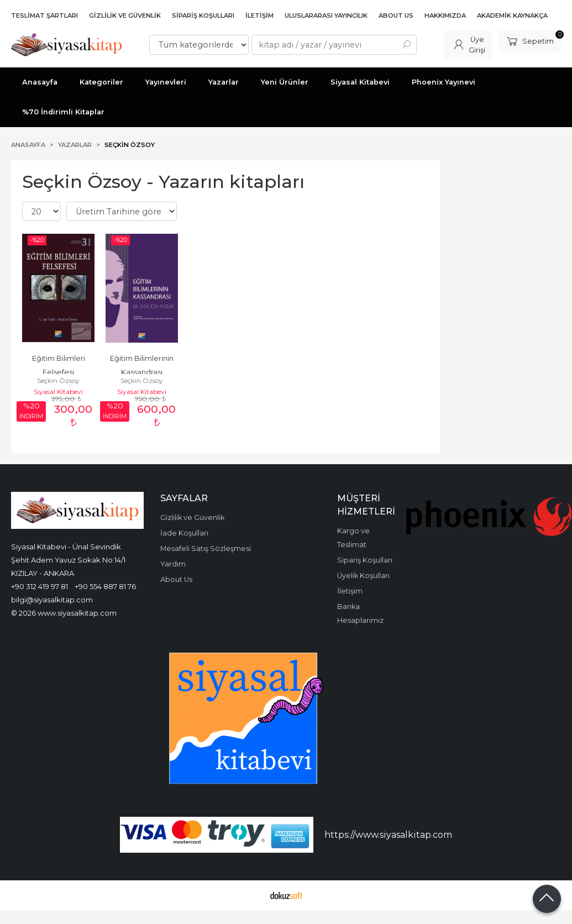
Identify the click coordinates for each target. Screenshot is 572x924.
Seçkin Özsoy (58, 380)
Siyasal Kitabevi (58, 392)
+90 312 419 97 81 (40, 586)
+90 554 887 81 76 (105, 586)
